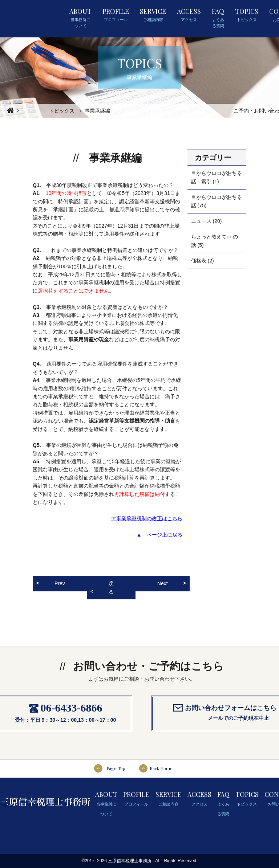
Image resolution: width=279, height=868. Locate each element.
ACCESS (189, 15)
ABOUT (80, 18)
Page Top (116, 768)
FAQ (218, 18)
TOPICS (247, 15)
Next (163, 583)
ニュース (201, 221)
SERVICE (153, 15)
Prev (60, 583)
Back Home (161, 768)
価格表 (199, 261)
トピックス (62, 111)
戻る (111, 587)
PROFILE (116, 15)
